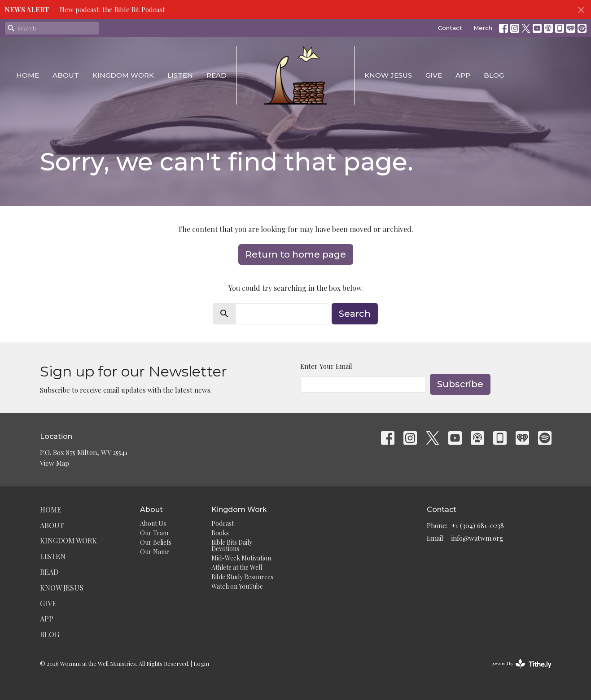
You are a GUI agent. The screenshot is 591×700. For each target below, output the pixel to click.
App (463, 75)
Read (217, 75)
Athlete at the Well (237, 567)
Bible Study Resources (242, 577)
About (66, 75)
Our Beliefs (156, 542)
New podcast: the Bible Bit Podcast (112, 9)
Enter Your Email (326, 366)
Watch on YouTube (237, 586)
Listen (180, 75)
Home (28, 75)
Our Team (154, 533)
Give (434, 75)
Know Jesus (388, 75)
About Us (153, 523)
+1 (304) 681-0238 (478, 525)
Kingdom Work (123, 75)
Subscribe (460, 384)
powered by (521, 664)
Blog (494, 75)
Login (201, 663)
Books (220, 533)
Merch (483, 28)
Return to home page (296, 254)
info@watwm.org (477, 538)
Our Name (155, 552)
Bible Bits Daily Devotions (232, 545)
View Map (55, 463)
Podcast (223, 523)
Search (355, 314)
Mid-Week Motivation (241, 558)
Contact (450, 28)
